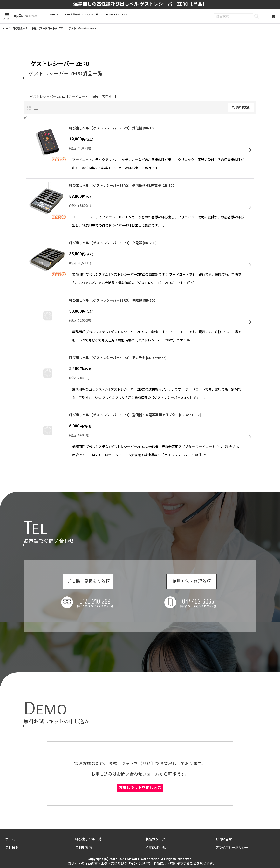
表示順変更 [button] (239, 109)
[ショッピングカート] (273, 17)
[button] (6, 17)
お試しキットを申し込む (140, 781)
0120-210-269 (97, 606)
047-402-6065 (201, 606)
